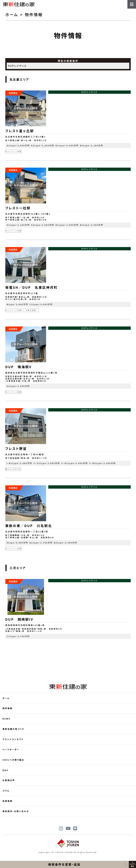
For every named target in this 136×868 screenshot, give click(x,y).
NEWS (6, 719)
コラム (6, 791)
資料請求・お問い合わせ (16, 811)
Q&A (5, 770)
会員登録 (8, 801)
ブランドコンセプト (13, 739)
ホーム (12, 14)
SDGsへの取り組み (13, 760)
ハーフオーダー (11, 749)
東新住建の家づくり (13, 729)
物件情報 (8, 708)
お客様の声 (9, 780)
